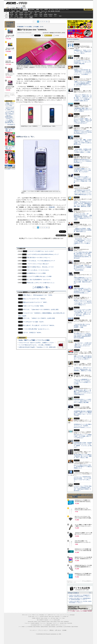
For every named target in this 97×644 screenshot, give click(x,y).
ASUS (41, 13)
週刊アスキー (31, 11)
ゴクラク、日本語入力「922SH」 (33, 333)
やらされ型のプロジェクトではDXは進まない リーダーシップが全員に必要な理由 (82, 62)
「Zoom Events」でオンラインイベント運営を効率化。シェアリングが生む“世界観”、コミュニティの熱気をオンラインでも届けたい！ (83, 242)
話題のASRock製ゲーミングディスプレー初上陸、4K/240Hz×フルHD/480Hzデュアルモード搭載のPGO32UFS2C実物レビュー (83, 291)
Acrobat (16, 16)
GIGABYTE (26, 14)
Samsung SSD (31, 622)
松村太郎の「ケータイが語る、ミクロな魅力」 (29, 27)
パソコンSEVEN (31, 13)
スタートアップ (62, 9)
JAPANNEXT (21, 18)
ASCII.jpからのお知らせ (73, 593)
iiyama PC (46, 617)
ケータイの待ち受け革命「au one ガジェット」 (37, 329)
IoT (12, 9)
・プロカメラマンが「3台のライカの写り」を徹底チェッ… (10, 108)
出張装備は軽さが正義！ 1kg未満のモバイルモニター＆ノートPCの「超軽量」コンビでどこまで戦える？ (83, 445)
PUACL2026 (57, 11)
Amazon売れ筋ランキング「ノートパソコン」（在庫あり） (9, 24)
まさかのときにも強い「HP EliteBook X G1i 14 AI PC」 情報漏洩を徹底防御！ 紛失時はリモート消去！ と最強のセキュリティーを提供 (83, 217)
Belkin (55, 14)
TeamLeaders (37, 11)
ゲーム (67, 9)
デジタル (22, 3)
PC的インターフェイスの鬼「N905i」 (34, 306)
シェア (32, 35)
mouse (16, 13)
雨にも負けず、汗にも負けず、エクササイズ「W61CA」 (39, 325)
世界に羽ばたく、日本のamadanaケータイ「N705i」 (38, 295)
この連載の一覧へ (41, 287)
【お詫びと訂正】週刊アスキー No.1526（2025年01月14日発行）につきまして (80, 602)
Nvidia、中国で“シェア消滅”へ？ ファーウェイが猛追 (34, 340)
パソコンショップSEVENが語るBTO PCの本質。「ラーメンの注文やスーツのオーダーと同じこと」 (83, 479)
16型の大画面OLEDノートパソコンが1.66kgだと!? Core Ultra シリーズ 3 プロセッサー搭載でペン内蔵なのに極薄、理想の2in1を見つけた (83, 280)
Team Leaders (49, 623)
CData (41, 16)
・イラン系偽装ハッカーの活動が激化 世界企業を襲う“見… (10, 121)
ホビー (42, 9)
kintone (21, 16)
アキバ (53, 9)
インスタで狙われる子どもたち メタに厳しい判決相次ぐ (35, 345)
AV (50, 9)
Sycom (26, 13)
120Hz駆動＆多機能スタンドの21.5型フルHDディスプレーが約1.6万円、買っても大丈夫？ (82, 170)
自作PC (46, 9)
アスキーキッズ (7, 11)
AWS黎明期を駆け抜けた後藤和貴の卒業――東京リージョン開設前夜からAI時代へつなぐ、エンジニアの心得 (83, 413)
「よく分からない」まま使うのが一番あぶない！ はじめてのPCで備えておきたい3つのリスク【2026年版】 (83, 345)
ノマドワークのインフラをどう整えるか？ (38, 264)
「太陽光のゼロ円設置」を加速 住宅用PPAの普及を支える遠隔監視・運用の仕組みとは (83, 230)
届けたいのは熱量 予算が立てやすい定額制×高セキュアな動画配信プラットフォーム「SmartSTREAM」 (83, 268)
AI (9, 9)
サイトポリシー (33, 630)
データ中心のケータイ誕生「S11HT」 (34, 322)
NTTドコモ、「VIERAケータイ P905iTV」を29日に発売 (39, 318)
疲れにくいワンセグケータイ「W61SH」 (35, 299)
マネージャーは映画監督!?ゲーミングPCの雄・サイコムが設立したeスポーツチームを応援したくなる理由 (83, 382)
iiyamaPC (21, 13)
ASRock (36, 14)
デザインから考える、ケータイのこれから (38, 270)
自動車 (37, 9)
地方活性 (53, 11)
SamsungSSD (30, 14)
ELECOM (11, 14)
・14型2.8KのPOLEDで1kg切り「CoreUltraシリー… (10, 117)
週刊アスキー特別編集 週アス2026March (10, 148)
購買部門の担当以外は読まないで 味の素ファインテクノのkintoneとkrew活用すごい (83, 161)
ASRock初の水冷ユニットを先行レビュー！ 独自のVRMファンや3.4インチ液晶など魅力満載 (83, 401)
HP (46, 13)
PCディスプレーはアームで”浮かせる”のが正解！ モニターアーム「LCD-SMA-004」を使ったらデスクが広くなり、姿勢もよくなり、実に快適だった (83, 313)
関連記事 (52, 207)
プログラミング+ (44, 11)
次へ (47, 22)
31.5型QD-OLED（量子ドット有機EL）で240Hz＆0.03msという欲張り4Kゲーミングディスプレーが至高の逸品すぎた (83, 392)
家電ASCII (18, 11)
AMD (16, 14)
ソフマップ (26, 18)
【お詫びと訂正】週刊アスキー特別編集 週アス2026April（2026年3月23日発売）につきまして (80, 596)
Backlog (46, 16)
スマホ (56, 9)
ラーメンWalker (22, 627)
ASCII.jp (11, 3)
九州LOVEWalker (59, 627)
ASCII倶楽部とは (11, 125)
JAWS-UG (38, 618)
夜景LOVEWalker (52, 627)
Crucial (41, 14)
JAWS (11, 16)
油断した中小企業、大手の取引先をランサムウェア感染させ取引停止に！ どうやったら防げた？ (83, 358)
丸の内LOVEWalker (67, 627)
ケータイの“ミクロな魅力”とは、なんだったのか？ (41, 251)
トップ (6, 9)
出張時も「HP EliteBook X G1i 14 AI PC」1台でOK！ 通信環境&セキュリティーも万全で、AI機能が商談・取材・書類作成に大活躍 (83, 204)
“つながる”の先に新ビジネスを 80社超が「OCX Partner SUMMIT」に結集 (82, 326)
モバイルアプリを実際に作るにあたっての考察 (39, 276)
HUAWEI (46, 14)
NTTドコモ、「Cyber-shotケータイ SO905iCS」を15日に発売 (41, 309)
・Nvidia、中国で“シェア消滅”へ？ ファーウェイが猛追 (10, 104)
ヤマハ (55, 16)
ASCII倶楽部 (88, 9)
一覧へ (90, 593)
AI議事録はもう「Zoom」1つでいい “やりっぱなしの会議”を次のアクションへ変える (83, 52)
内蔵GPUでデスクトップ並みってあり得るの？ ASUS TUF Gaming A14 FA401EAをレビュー (83, 132)
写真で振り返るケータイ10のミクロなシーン (39, 257)
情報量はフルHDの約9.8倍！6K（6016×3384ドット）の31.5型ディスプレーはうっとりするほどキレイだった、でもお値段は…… (83, 72)
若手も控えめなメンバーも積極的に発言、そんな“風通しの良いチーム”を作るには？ (83, 436)
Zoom (60, 16)
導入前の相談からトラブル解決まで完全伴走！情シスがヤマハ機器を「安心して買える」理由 (83, 456)
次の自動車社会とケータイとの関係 (36, 273)
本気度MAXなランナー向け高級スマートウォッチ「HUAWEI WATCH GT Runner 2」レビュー (83, 426)
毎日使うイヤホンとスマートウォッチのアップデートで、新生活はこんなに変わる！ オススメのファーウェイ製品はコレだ (83, 302)
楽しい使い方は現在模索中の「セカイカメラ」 (39, 280)
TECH (21, 9)
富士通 (11, 13)
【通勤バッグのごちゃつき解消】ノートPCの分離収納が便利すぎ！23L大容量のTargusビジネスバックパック (83, 84)
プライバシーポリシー (43, 630)
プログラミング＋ (56, 623)
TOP (23, 615)
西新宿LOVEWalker (44, 627)
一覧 (42, 35)
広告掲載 (64, 630)
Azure (26, 16)
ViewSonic (51, 14)
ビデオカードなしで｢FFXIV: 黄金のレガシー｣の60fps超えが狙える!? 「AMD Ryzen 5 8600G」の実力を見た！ (83, 488)
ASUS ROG (21, 14)
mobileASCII (53, 625)
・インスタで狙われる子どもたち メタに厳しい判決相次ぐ (10, 113)
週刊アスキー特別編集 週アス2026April (10, 130)
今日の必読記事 (34, 625)
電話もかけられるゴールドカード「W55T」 (35, 302)
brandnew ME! (31, 18)
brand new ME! (57, 620)
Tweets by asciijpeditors (73, 39)
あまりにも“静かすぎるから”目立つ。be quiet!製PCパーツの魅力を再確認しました (83, 467)
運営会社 (52, 630)
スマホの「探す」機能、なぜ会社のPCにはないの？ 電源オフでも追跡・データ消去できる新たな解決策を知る (83, 142)
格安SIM (13, 11)
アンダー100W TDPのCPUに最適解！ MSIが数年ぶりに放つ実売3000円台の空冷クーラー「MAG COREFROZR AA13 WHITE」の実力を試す (83, 255)
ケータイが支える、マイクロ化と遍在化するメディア (41, 261)
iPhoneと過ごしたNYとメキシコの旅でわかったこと (41, 283)
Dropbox (36, 16)
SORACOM (44, 622)
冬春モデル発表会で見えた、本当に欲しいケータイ (40, 267)
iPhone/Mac (32, 9)
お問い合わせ (58, 630)
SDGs (49, 11)
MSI (36, 13)
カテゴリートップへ (61, 235)
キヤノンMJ (16, 18)
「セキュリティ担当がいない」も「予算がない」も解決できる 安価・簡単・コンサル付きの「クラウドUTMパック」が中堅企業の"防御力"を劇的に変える (83, 98)
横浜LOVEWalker (37, 627)
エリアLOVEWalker (29, 627)
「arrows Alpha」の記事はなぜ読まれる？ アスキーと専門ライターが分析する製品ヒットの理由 (83, 151)
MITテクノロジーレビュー (61, 625)
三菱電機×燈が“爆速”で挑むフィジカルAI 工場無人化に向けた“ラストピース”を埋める (83, 110)
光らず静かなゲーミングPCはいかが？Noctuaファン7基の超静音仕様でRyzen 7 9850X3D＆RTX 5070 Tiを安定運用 (83, 336)
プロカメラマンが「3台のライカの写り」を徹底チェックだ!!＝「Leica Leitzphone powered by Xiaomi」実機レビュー (52, 343)
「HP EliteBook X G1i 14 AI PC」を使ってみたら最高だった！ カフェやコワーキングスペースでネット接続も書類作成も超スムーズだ (83, 192)
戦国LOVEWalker (75, 627)
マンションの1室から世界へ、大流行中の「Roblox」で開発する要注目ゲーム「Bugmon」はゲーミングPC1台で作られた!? (83, 121)
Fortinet (50, 16)
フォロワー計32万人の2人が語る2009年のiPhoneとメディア (43, 254)
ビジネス (16, 9)
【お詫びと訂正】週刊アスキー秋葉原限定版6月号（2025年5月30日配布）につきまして (80, 599)
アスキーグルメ (25, 11)
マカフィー (11, 18)
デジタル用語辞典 (47, 625)
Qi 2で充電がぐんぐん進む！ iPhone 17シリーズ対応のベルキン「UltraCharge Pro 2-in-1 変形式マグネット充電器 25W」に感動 (82, 180)
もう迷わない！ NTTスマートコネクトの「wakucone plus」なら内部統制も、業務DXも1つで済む (83, 369)
